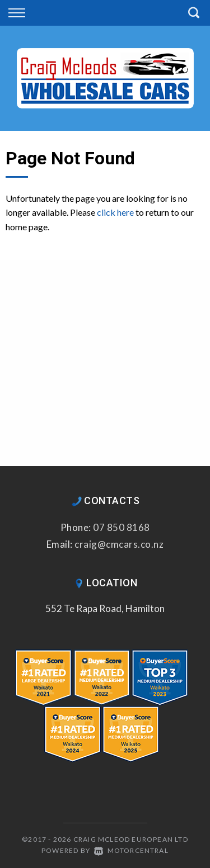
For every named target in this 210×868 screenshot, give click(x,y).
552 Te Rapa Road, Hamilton (105, 608)
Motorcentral (131, 850)
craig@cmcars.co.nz (119, 544)
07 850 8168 (122, 527)
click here (115, 212)
